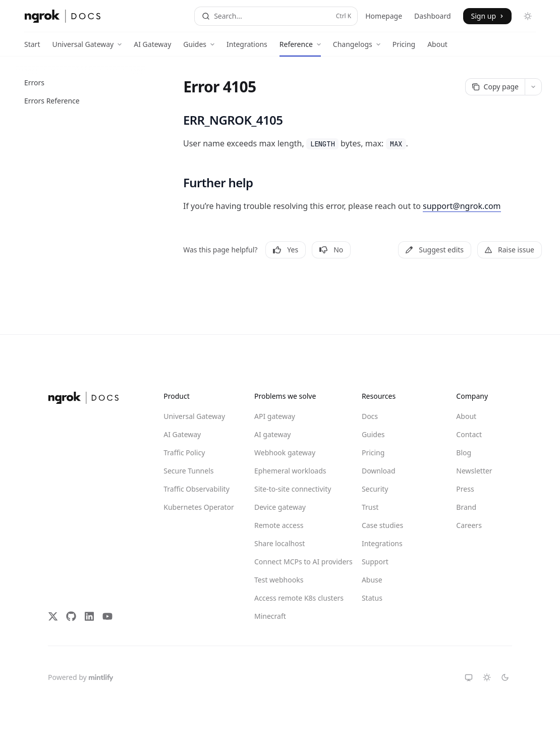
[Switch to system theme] (469, 677)
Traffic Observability (197, 489)
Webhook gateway (285, 453)
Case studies (382, 525)
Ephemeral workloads (290, 471)
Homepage (384, 16)
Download (379, 471)
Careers (469, 525)
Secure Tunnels (188, 471)
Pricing (404, 48)
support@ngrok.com (462, 206)
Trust (370, 507)
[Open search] (276, 16)
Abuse (372, 580)
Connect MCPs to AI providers (291, 562)
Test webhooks (279, 580)
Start (32, 48)
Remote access (279, 525)
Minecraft (270, 616)
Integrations (247, 48)
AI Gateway (152, 48)
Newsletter (474, 471)
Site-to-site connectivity (291, 489)
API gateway (275, 416)
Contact (469, 434)
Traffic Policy (184, 453)
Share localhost (279, 543)
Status (372, 598)
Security (375, 489)
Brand (466, 507)
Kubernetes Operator (199, 507)
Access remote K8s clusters (291, 598)
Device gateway (280, 507)
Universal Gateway (194, 416)
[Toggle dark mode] (528, 16)
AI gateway (272, 434)
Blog (464, 453)
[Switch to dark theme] (505, 677)
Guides (373, 434)
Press (465, 489)
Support (375, 562)
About (437, 48)
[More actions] (533, 87)
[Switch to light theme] (487, 677)
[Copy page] (495, 87)
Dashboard (432, 16)
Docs (370, 416)
